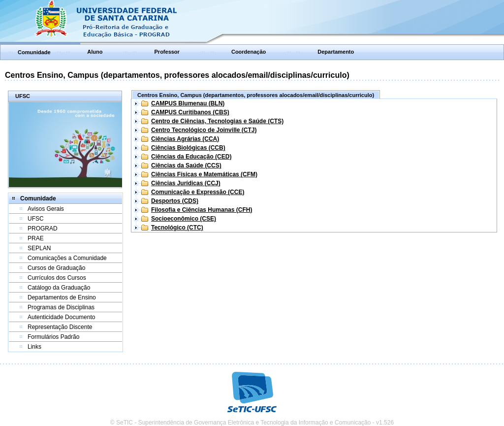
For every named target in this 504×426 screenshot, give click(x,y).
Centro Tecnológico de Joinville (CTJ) (204, 130)
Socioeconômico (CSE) (184, 219)
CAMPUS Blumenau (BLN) (188, 103)
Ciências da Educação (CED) (191, 157)
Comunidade (34, 52)
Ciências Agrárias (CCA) (185, 139)
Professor (167, 52)
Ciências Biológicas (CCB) (188, 148)
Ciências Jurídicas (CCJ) (186, 183)
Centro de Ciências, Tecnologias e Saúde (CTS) (217, 121)
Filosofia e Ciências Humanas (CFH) (202, 210)
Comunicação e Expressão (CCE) (198, 192)
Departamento (336, 52)
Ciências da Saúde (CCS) (186, 165)
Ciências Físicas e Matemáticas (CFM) (204, 174)
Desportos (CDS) (175, 201)
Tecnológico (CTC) (177, 228)
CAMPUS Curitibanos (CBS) (190, 112)
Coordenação (249, 52)
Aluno (95, 52)
